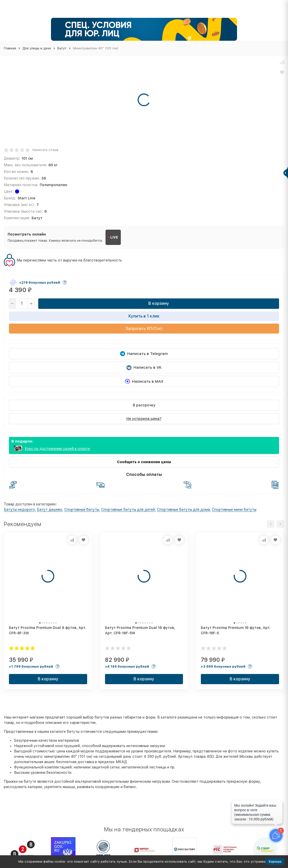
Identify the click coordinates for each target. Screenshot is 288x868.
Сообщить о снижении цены (144, 462)
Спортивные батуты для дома (183, 509)
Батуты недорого (19, 509)
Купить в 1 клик (144, 316)
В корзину (159, 303)
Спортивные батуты (82, 509)
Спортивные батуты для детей (128, 509)
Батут (62, 48)
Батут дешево (50, 509)
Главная (10, 48)
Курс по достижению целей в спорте (57, 449)
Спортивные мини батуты (234, 509)
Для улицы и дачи (37, 48)
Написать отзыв (45, 150)
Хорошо (275, 862)
